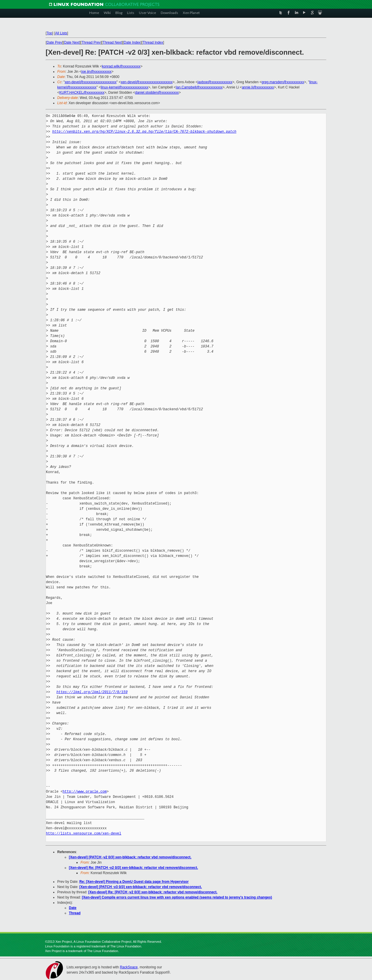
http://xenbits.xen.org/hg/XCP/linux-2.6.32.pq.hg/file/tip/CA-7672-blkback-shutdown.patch (144, 132)
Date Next (72, 42)
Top (49, 33)
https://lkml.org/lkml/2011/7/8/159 (92, 692)
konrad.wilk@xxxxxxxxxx (121, 66)
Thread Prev (91, 42)
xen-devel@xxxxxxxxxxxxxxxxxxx (91, 82)
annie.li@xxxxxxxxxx (258, 87)
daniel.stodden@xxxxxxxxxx (157, 93)
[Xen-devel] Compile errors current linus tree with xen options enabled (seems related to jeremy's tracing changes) (177, 897)
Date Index (132, 42)
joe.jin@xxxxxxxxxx (96, 72)
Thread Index (153, 42)
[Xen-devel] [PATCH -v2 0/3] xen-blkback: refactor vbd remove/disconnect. (130, 857)
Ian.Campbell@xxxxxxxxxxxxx (199, 87)
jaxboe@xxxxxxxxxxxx (215, 82)
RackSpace (129, 967)
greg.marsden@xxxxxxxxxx (283, 82)
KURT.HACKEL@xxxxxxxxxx (82, 93)
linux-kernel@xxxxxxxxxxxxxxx (124, 87)
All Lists (61, 33)
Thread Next (112, 42)
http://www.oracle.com (85, 792)
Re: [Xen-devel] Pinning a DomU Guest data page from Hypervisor (134, 882)
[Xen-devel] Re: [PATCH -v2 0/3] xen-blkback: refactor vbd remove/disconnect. (133, 868)
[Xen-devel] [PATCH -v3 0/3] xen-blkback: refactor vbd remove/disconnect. (141, 887)
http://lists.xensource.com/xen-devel (84, 833)
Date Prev (54, 42)
